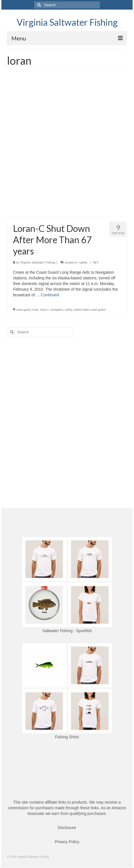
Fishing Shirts (67, 737)
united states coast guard (89, 310)
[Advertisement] (67, 147)
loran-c (44, 310)
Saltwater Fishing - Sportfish (67, 631)
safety (83, 262)
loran (36, 310)
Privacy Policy (67, 842)
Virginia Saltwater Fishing (67, 22)
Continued (50, 295)
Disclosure (67, 828)
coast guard (23, 310)
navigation (57, 310)
